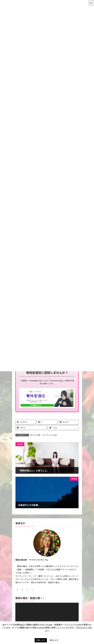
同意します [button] (41, 640)
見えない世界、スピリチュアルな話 (44, 435)
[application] (47, 620)
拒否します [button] (54, 640)
